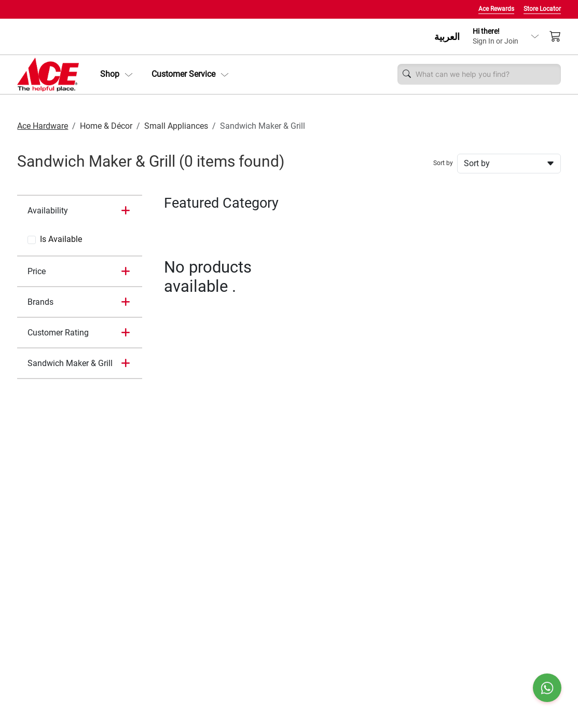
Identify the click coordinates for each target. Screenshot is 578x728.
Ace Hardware (43, 126)
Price (37, 271)
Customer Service (190, 74)
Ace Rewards (496, 9)
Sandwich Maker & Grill (70, 363)
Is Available (61, 239)
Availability (48, 211)
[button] (116, 74)
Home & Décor (106, 126)
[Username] (485, 74)
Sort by (443, 163)
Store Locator (542, 9)
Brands (40, 302)
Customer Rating (58, 333)
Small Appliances (176, 126)
